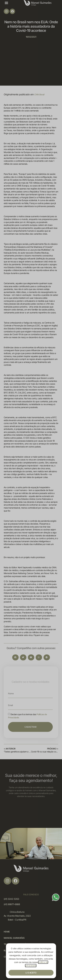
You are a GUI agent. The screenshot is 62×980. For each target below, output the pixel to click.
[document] (31, 490)
